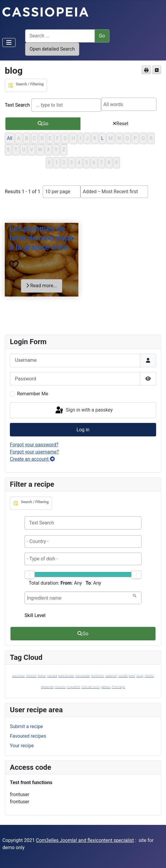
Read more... (42, 286)
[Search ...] (60, 36)
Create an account (32, 459)
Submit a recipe (26, 726)
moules (60, 687)
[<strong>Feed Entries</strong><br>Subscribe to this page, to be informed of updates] (157, 70)
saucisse (18, 676)
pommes (98, 676)
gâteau (106, 687)
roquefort (73, 687)
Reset (121, 124)
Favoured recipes (28, 736)
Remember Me (33, 394)
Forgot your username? (34, 452)
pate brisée (66, 676)
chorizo (31, 676)
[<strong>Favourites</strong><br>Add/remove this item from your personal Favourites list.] (14, 265)
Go (43, 124)
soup (140, 676)
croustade (83, 676)
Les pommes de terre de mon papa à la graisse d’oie (41, 238)
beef (132, 676)
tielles (42, 676)
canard (52, 676)
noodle (123, 676)
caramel (111, 676)
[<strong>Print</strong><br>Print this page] (146, 70)
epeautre (47, 687)
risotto (149, 676)
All (10, 138)
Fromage (118, 687)
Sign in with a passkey (84, 410)
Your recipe (22, 746)
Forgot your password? (34, 445)
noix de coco (90, 687)
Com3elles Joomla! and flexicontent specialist (85, 840)
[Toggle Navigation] (9, 43)
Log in (83, 430)
